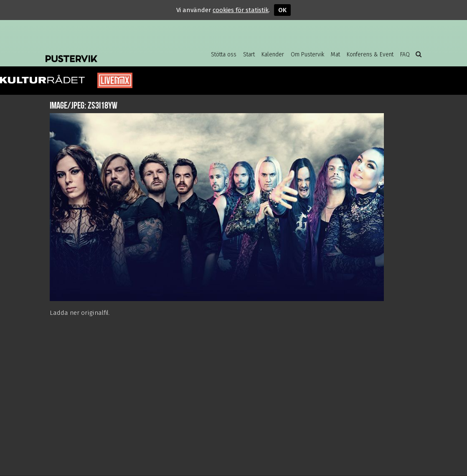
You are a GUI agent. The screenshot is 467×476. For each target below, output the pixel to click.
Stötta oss (224, 54)
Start (249, 54)
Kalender (273, 54)
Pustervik (112, 52)
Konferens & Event (370, 54)
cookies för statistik (241, 10)
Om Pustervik (307, 54)
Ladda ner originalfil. (80, 313)
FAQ (405, 54)
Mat (335, 54)
